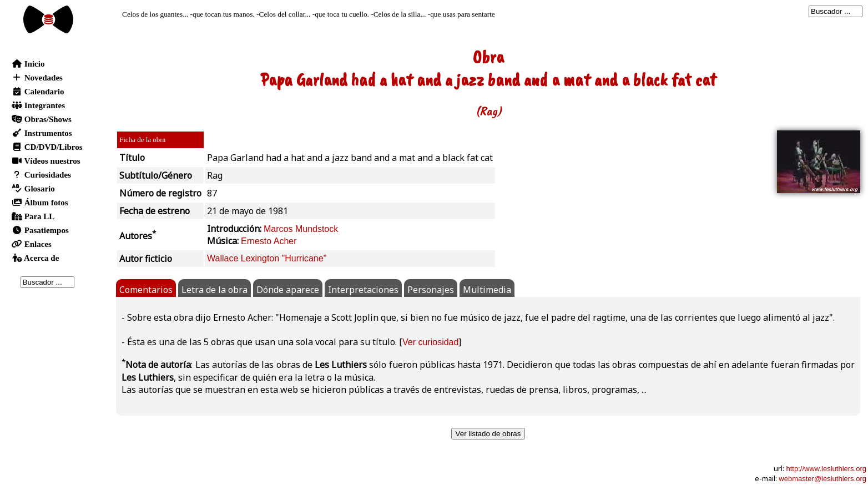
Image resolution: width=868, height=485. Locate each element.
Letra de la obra (215, 290)
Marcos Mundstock (301, 229)
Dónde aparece (288, 290)
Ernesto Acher (269, 241)
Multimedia (487, 290)
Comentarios (146, 290)
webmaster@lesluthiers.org (822, 479)
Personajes (431, 290)
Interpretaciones (363, 290)
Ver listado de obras (488, 434)
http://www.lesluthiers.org (826, 469)
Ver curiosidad (430, 342)
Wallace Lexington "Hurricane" (267, 258)
